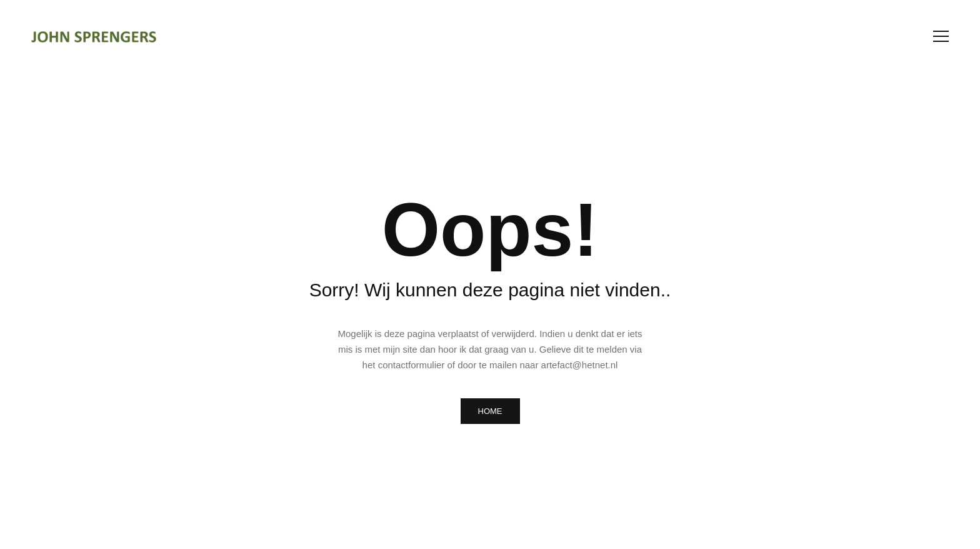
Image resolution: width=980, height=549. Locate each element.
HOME (490, 411)
